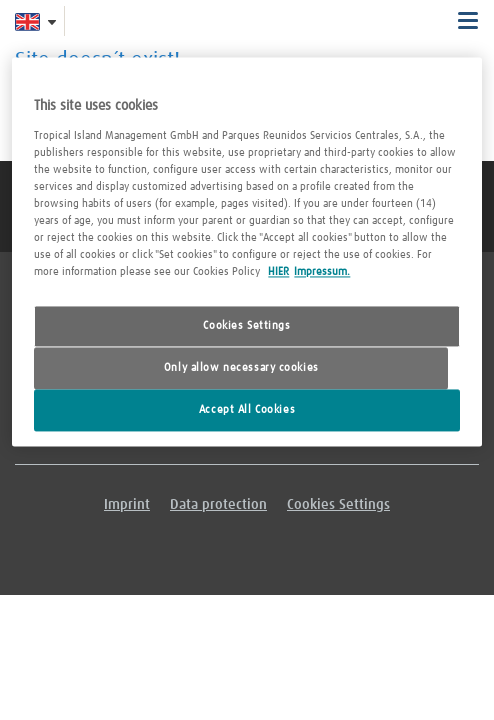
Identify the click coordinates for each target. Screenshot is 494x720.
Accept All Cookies (247, 409)
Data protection (218, 505)
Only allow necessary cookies (241, 368)
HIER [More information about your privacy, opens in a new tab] (278, 272)
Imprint (127, 505)
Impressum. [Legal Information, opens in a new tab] (322, 272)
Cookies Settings (246, 326)
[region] (246, 251)
